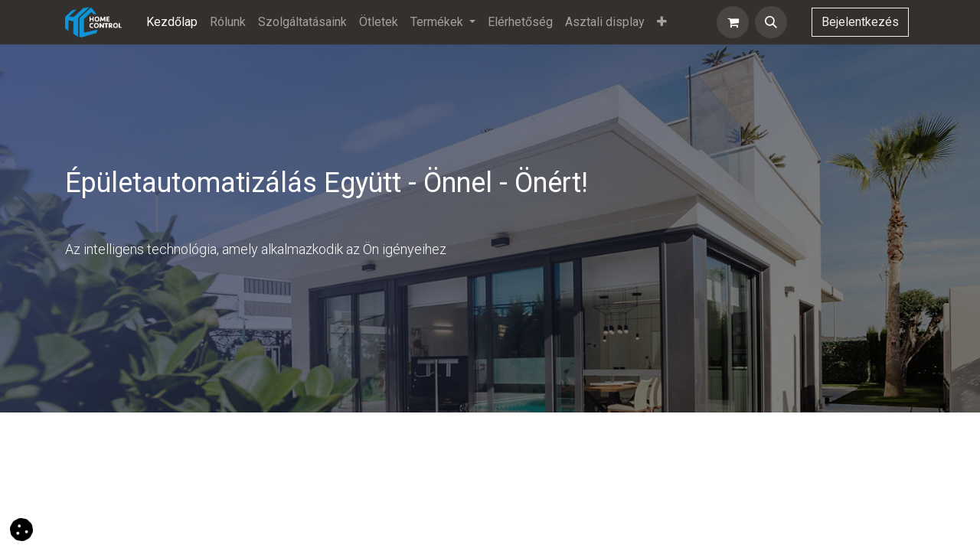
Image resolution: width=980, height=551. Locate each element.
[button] (771, 22)
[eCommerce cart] (733, 22)
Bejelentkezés (860, 22)
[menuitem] (172, 22)
